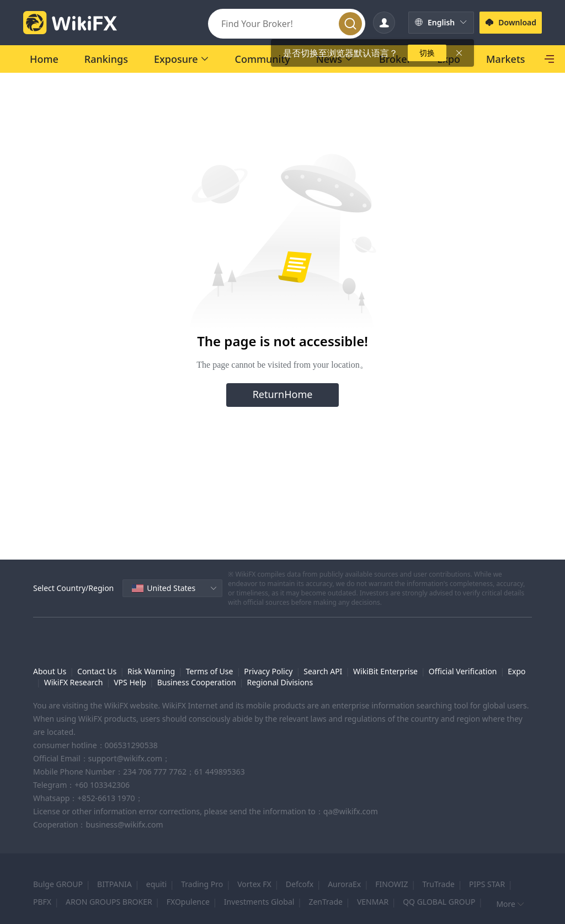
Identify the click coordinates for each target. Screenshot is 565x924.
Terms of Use (210, 671)
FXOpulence (188, 902)
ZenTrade (326, 902)
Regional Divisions (280, 682)
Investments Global (259, 902)
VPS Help (130, 682)
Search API (323, 671)
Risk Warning (151, 671)
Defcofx (300, 884)
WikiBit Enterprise (385, 671)
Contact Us (97, 671)
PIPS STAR (487, 884)
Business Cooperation (197, 682)
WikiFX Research (74, 682)
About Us (50, 671)
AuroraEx (344, 884)
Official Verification (463, 671)
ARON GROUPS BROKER (109, 902)
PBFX (42, 902)
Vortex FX (254, 884)
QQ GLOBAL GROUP (439, 902)
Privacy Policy (268, 671)
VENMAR (373, 902)
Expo (516, 671)
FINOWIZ (391, 884)
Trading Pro (202, 884)
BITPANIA (114, 884)
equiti (156, 884)
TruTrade (438, 884)
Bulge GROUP (58, 884)
